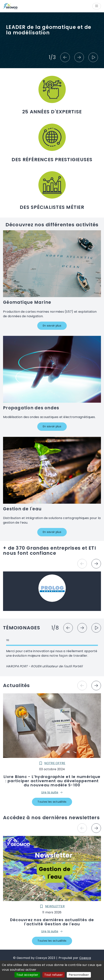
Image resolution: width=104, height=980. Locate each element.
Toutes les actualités (52, 802)
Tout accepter (27, 975)
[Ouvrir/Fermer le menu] (97, 6)
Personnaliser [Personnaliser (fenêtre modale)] (79, 975)
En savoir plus (52, 326)
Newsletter (52, 906)
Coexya (85, 958)
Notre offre (52, 763)
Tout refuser (54, 975)
